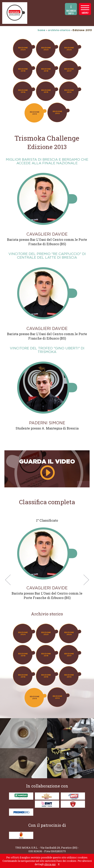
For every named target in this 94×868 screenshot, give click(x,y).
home (41, 30)
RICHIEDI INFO (71, 10)
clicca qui (50, 864)
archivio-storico (59, 30)
